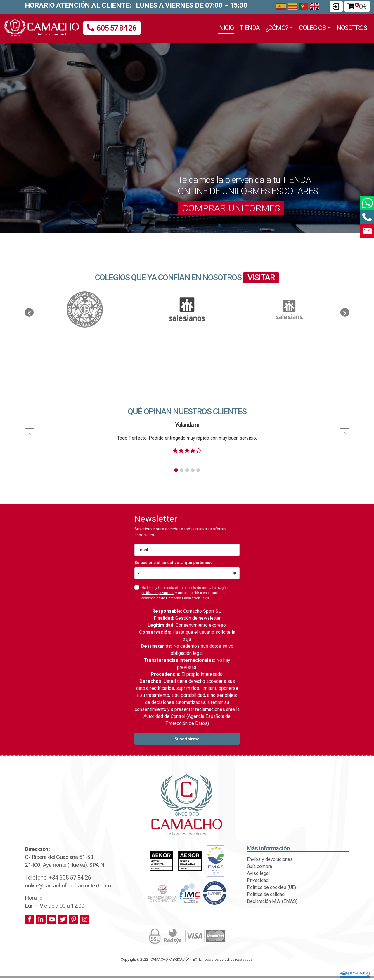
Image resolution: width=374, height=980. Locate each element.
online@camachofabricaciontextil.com (69, 886)
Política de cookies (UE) (271, 887)
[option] (187, 309)
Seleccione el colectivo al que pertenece (174, 563)
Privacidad (258, 880)
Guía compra (259, 866)
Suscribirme (187, 739)
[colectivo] (187, 573)
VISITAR (261, 277)
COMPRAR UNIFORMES (231, 208)
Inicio (226, 28)
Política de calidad (266, 894)
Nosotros (352, 28)
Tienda (250, 28)
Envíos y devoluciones (270, 859)
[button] (29, 312)
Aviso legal (258, 873)
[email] (187, 550)
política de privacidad (158, 593)
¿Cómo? (277, 28)
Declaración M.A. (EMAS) (272, 901)
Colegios (312, 28)
